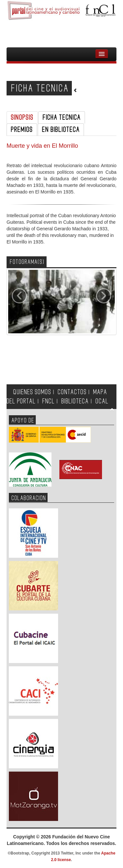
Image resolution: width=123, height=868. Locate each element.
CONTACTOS (72, 392)
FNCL (49, 401)
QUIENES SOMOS (32, 392)
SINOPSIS (22, 117)
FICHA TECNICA (62, 117)
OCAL (102, 401)
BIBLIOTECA (75, 401)
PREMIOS (22, 130)
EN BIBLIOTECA (61, 130)
